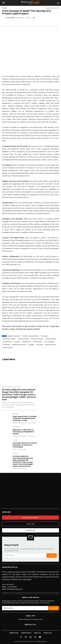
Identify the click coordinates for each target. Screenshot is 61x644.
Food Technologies (49, 342)
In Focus (4, 387)
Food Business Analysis (9, 339)
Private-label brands (51, 345)
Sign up (52, 555)
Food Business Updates (37, 339)
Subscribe (54, 608)
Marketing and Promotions (19, 345)
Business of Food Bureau (20, 423)
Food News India (26, 342)
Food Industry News (51, 339)
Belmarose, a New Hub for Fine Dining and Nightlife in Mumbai (24, 432)
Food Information (7, 342)
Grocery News (6, 345)
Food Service (16, 427)
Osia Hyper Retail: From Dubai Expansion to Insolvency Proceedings (25, 445)
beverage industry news (14, 336)
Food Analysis (45, 336)
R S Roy (10, 387)
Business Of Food (34, 336)
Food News (17, 342)
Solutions (5, 8)
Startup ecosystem (8, 348)
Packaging (31, 345)
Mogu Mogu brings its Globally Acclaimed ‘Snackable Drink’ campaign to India (25, 418)
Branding (25, 336)
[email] (25, 556)
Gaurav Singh (11, 18)
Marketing (16, 414)
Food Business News (23, 339)
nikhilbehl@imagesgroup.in (15, 589)
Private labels (40, 345)
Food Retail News (37, 342)
